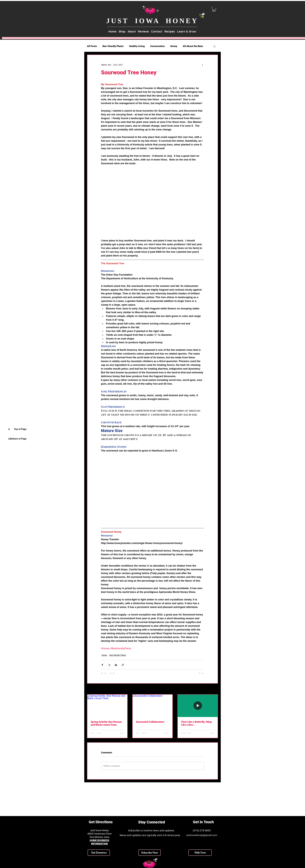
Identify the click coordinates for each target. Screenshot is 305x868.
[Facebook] (97, 865)
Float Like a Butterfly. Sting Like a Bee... (196, 723)
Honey (174, 46)
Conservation (158, 46)
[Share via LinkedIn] (116, 665)
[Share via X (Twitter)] (109, 665)
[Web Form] (200, 853)
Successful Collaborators (150, 722)
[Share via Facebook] (102, 665)
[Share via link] (123, 665)
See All (215, 689)
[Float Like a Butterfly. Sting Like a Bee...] (198, 706)
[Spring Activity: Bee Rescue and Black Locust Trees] (107, 706)
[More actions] (202, 65)
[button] (132, 30)
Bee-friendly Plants (113, 46)
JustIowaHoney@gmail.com (202, 835)
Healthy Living (137, 46)
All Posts (92, 46)
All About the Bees (193, 46)
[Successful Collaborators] (153, 706)
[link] (214, 9)
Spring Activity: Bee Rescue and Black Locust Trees (106, 723)
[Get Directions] (99, 853)
